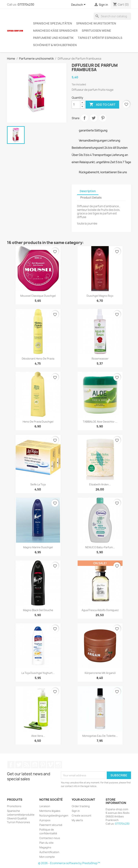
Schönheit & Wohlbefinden (55, 45)
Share (84, 118)
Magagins (45, 847)
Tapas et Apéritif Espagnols (100, 38)
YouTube (35, 765)
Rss (27, 765)
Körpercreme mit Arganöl (100, 673)
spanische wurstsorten (96, 23)
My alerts (77, 820)
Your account (83, 800)
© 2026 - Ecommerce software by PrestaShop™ (69, 863)
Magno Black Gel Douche (38, 610)
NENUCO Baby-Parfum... (100, 547)
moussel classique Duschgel (38, 296)
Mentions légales (50, 811)
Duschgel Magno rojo (100, 296)
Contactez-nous (50, 838)
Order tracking (81, 806)
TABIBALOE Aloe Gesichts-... (100, 422)
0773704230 (26, 5)
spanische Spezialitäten (53, 23)
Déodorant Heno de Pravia (38, 359)
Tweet (94, 118)
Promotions (14, 806)
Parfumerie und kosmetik (53, 38)
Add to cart (102, 105)
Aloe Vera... (38, 736)
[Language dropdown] (79, 5)
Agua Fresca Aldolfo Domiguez (100, 610)
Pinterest (103, 118)
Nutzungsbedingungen (54, 816)
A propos (45, 820)
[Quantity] (76, 105)
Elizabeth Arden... (100, 484)
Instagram (58, 765)
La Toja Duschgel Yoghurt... (38, 673)
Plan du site (46, 843)
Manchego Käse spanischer (55, 31)
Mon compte (47, 857)
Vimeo (50, 765)
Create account (81, 816)
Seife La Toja (38, 484)
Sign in (76, 811)
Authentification (49, 852)
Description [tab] (88, 191)
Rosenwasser (100, 359)
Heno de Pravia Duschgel (38, 422)
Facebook (11, 765)
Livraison (45, 806)
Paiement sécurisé (51, 825)
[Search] (112, 16)
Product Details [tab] (91, 198)
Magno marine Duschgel (38, 547)
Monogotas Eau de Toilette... (100, 736)
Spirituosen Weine (96, 31)
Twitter (19, 765)
